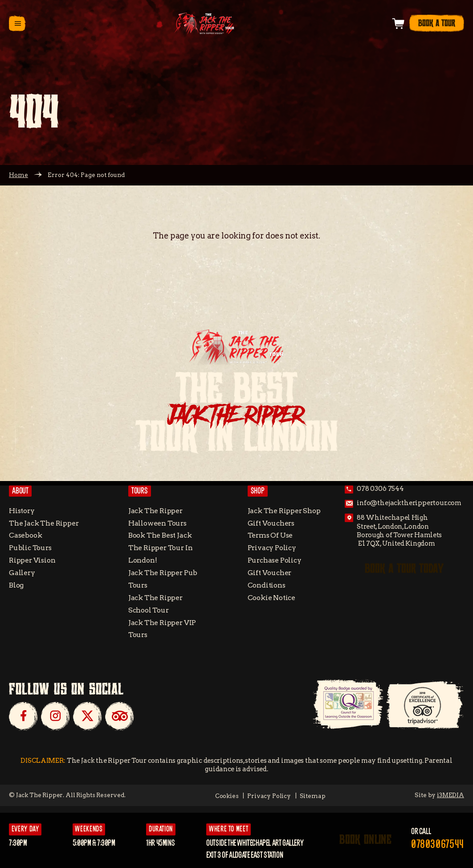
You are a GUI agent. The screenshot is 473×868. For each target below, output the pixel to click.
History (22, 511)
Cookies (227, 796)
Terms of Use (270, 535)
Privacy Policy (272, 548)
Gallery (22, 573)
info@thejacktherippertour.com (409, 503)
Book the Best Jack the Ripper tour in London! (161, 548)
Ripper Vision (32, 560)
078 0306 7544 (380, 489)
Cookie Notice (272, 598)
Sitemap (313, 796)
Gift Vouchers (271, 523)
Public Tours (30, 548)
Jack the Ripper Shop (284, 511)
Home (18, 175)
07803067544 (438, 845)
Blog (16, 585)
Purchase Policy (275, 560)
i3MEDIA (451, 795)
